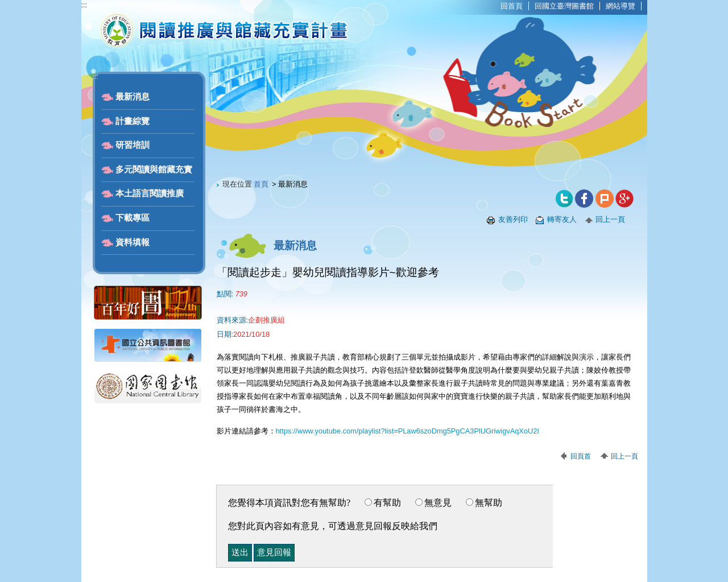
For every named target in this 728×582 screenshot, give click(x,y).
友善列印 (513, 219)
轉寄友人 (562, 219)
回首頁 (512, 6)
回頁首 (581, 456)
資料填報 (133, 242)
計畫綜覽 (133, 121)
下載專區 (133, 218)
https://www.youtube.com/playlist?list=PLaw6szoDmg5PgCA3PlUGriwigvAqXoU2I (408, 431)
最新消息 (133, 97)
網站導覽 (621, 6)
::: (84, 5)
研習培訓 (133, 145)
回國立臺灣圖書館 (564, 6)
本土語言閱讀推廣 (150, 193)
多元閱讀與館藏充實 (154, 170)
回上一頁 (610, 219)
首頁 (261, 184)
